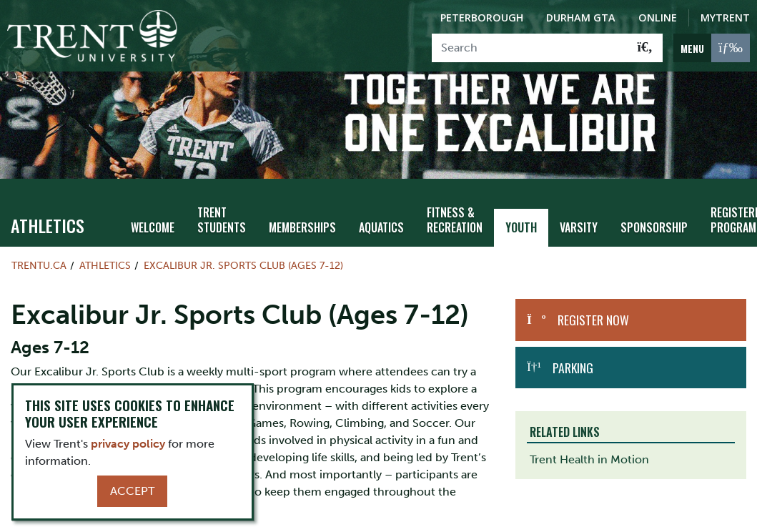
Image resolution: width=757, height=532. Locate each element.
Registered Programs (713, 199)
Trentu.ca (39, 245)
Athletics (48, 206)
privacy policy (128, 444)
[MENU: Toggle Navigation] (712, 48)
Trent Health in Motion (589, 439)
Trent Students (218, 199)
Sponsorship (632, 207)
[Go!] (645, 48)
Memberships (295, 207)
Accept (132, 491)
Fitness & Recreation (442, 199)
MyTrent (725, 18)
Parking (573, 348)
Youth (506, 207)
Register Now (593, 300)
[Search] (530, 48)
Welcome (152, 207)
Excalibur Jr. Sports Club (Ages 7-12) (243, 245)
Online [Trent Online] (658, 18)
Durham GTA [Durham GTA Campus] (581, 18)
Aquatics (371, 207)
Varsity (561, 207)
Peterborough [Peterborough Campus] (482, 18)
